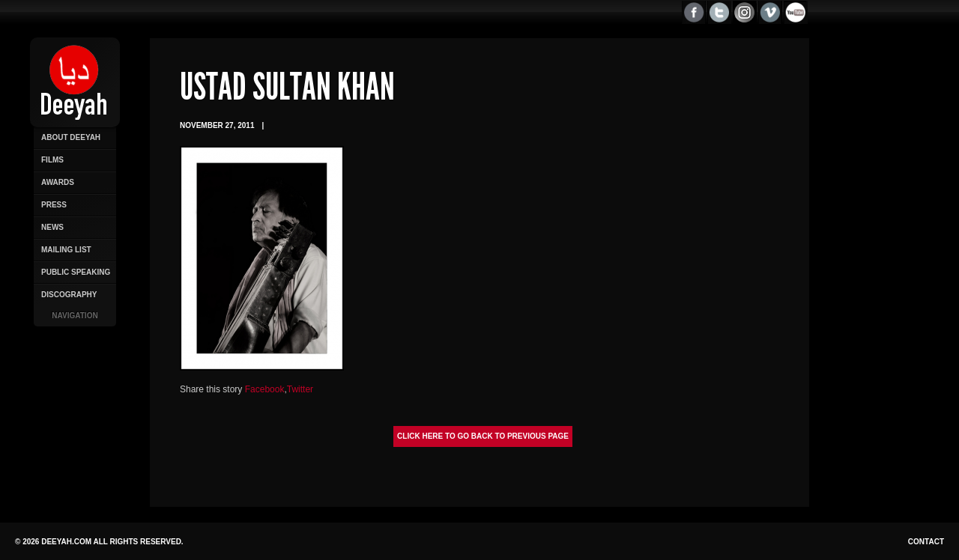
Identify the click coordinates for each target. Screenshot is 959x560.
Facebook (265, 389)
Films (52, 160)
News (52, 227)
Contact (926, 542)
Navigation (75, 316)
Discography (69, 295)
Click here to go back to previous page (483, 436)
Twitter (300, 389)
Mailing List (66, 250)
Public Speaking (76, 272)
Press (54, 205)
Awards (58, 182)
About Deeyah (71, 137)
